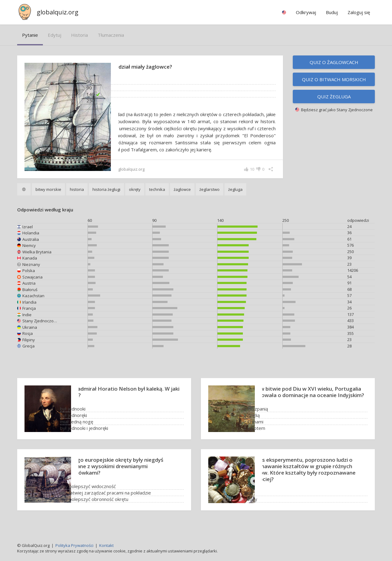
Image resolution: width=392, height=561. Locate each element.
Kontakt (106, 545)
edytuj (55, 35)
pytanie (30, 35)
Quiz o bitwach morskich (334, 79)
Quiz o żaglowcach (334, 62)
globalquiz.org (58, 12)
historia (79, 35)
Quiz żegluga (334, 97)
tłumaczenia (111, 35)
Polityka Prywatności (74, 545)
